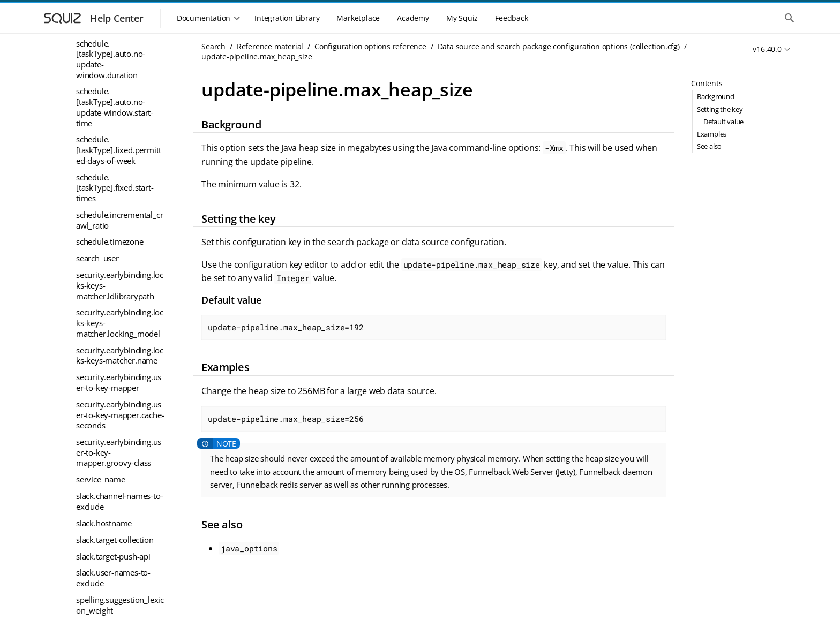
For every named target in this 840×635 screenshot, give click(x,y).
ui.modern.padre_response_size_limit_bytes (118, 92)
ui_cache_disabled (108, 114)
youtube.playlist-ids (111, 442)
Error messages (91, 531)
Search (213, 46)
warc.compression (109, 289)
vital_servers (98, 272)
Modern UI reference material (100, 586)
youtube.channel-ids (112, 392)
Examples (712, 134)
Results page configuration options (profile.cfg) (117, 492)
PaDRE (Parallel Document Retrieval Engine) (110, 613)
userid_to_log (100, 239)
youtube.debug (103, 409)
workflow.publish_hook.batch (119, 327)
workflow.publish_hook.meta (119, 354)
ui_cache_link (100, 131)
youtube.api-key (105, 375)
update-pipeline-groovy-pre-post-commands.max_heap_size (121, 163)
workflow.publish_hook (118, 305)
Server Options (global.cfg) (117, 513)
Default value (723, 122)
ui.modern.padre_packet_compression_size (120, 65)
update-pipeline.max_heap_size (120, 200)
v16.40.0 (767, 49)
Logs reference (89, 564)
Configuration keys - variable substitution (106, 465)
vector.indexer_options (117, 255)
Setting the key (720, 109)
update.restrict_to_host (117, 222)
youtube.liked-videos (114, 425)
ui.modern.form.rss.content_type (120, 38)
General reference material (111, 548)
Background (716, 96)
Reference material (270, 46)
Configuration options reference (370, 46)
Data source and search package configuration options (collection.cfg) (559, 46)
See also (709, 146)
